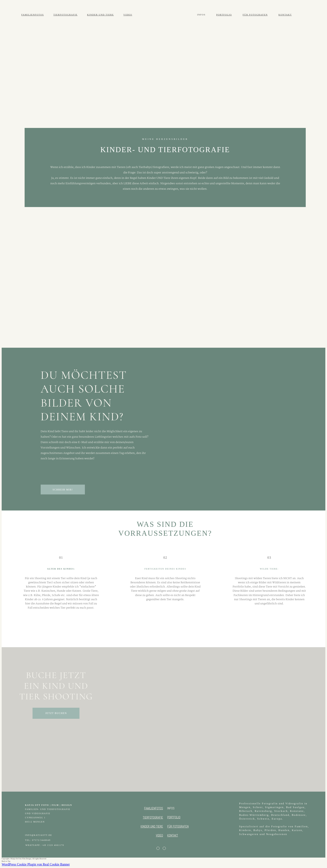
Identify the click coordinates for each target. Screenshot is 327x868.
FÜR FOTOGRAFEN (255, 15)
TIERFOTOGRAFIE (65, 15)
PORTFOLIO (224, 15)
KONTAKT (285, 15)
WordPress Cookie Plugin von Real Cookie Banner (36, 864)
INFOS (201, 15)
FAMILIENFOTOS (33, 15)
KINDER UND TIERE (100, 15)
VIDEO (128, 15)
